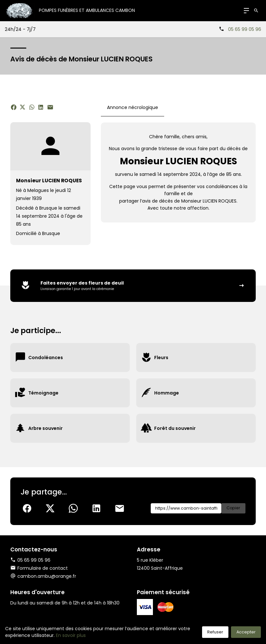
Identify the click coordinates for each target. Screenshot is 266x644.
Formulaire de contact (39, 568)
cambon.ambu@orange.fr (47, 576)
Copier (233, 508)
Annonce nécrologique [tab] (133, 107)
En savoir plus (71, 635)
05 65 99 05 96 (245, 29)
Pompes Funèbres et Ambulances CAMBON (87, 10)
